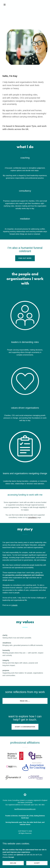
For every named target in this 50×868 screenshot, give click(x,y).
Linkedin (14, 605)
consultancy (32, 517)
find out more (25, 258)
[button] (6, 5)
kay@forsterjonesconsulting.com (25, 809)
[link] (25, 795)
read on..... (25, 701)
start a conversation (25, 727)
